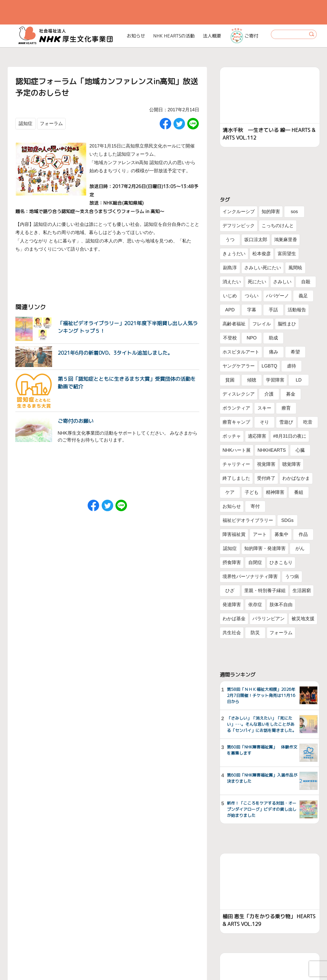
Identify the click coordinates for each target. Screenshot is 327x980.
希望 (295, 352)
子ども (252, 492)
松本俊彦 (262, 254)
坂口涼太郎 (256, 240)
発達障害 (232, 605)
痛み (274, 352)
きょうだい (234, 254)
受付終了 (266, 478)
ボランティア (236, 408)
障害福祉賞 (234, 534)
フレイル (262, 324)
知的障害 (271, 212)
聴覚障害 (291, 464)
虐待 (291, 366)
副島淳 (230, 268)
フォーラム (51, 124)
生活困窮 (302, 591)
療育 (286, 408)
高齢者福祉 (234, 324)
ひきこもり (281, 562)
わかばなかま (296, 478)
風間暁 (295, 268)
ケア (230, 492)
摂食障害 (232, 562)
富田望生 (287, 254)
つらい (252, 296)
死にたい (257, 282)
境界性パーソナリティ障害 (250, 577)
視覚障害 (266, 464)
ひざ (230, 591)
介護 (269, 394)
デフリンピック (239, 226)
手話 (273, 310)
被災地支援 (303, 619)
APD (230, 310)
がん (300, 548)
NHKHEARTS (272, 450)
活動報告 (297, 310)
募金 (291, 394)
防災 (255, 633)
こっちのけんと (278, 226)
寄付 (255, 506)
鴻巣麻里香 (286, 240)
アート (260, 534)
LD (299, 380)
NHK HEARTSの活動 (174, 36)
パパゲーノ (277, 296)
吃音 (308, 422)
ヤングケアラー (239, 366)
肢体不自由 (281, 605)
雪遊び (286, 422)
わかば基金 (234, 619)
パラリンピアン (268, 619)
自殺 (306, 282)
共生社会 (232, 633)
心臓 (300, 450)
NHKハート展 (237, 450)
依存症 (255, 605)
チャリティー (236, 464)
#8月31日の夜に (290, 436)
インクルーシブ (239, 212)
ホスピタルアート (241, 352)
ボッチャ (232, 436)
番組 (299, 492)
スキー (264, 408)
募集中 (282, 534)
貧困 (230, 380)
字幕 (252, 310)
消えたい (232, 282)
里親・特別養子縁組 (265, 591)
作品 (303, 534)
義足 (303, 296)
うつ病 (292, 577)
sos (294, 212)
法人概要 (212, 36)
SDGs (287, 520)
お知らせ (136, 36)
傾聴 (252, 380)
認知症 (26, 124)
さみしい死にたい (263, 268)
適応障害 (257, 436)
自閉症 (255, 562)
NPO (252, 338)
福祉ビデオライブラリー (248, 520)
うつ (230, 240)
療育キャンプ (236, 422)
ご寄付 (244, 36)
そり (264, 422)
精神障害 (275, 492)
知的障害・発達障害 (265, 548)
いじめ (230, 296)
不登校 (230, 338)
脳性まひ (287, 324)
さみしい (282, 282)
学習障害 (275, 380)
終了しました (236, 478)
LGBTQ (269, 366)
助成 (273, 338)
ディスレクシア (239, 394)
